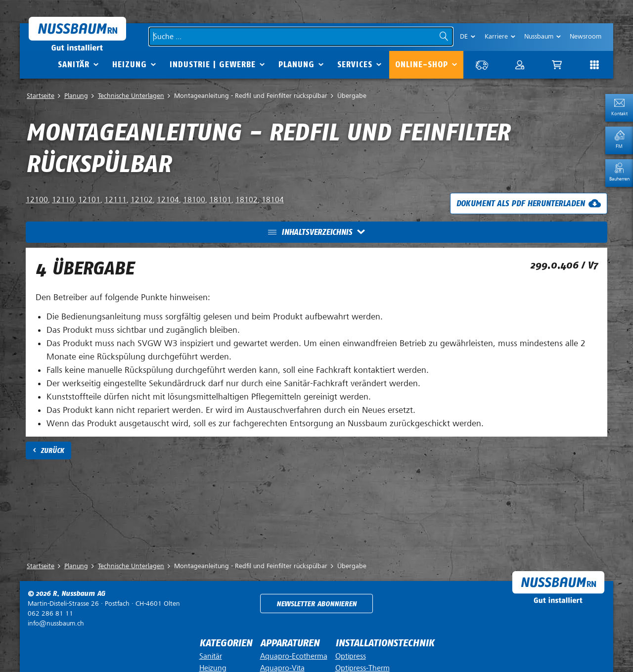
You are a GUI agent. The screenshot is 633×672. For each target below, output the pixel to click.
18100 (194, 200)
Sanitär (74, 65)
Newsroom (586, 36)
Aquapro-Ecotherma (294, 656)
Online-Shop (422, 65)
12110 (63, 200)
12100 (37, 200)
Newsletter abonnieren (316, 604)
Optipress (351, 656)
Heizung (130, 65)
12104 (168, 200)
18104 (273, 200)
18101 (220, 200)
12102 (142, 200)
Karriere (496, 36)
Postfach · (104, 604)
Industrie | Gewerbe (213, 65)
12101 (89, 200)
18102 (247, 200)
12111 (115, 200)
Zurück (52, 451)
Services (355, 65)
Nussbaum (539, 36)
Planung (296, 65)
